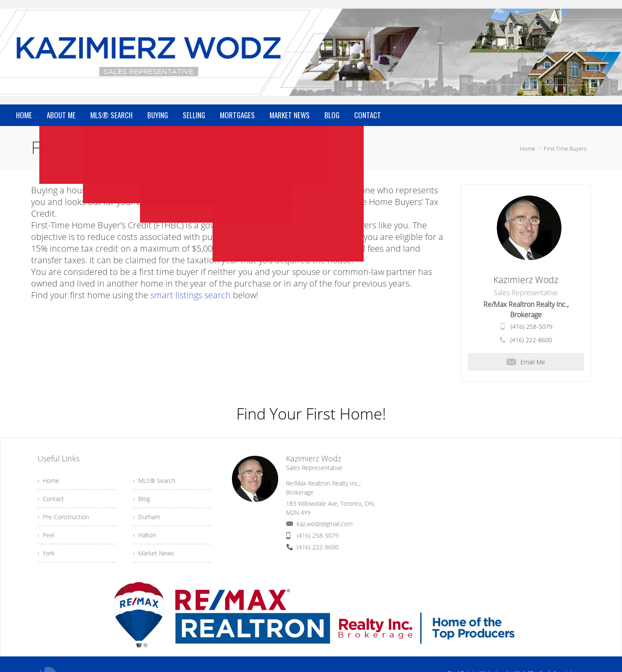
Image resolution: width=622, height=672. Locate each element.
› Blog (141, 499)
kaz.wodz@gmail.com (325, 524)
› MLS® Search (154, 481)
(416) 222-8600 (531, 340)
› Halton (144, 535)
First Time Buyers (565, 148)
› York (46, 553)
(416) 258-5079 (532, 327)
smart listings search (190, 295)
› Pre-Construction (63, 517)
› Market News (154, 553)
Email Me (526, 362)
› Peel (46, 535)
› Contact (51, 499)
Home (528, 148)
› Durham (146, 517)
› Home (48, 481)
